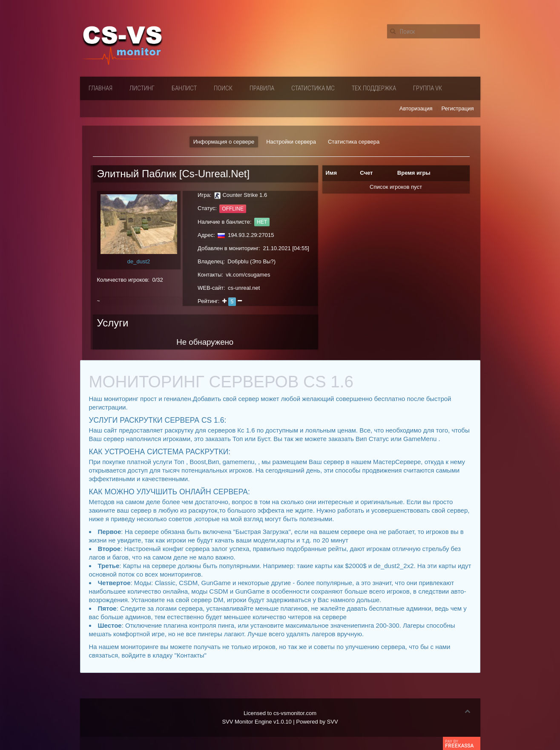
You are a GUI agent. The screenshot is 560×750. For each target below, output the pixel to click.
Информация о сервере (224, 142)
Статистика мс (313, 88)
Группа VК (428, 88)
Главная (101, 88)
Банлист (184, 88)
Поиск (223, 88)
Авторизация (416, 108)
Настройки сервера (291, 142)
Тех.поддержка (374, 88)
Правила (262, 88)
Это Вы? (263, 261)
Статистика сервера (354, 142)
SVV (333, 722)
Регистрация (458, 108)
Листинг (142, 88)
